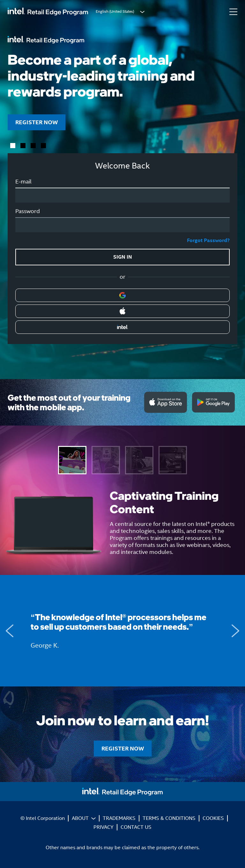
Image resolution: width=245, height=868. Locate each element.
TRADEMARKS (119, 818)
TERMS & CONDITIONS (169, 818)
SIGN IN (123, 257)
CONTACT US (136, 827)
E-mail (23, 182)
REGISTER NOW (37, 122)
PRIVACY (104, 827)
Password (28, 211)
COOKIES (213, 818)
